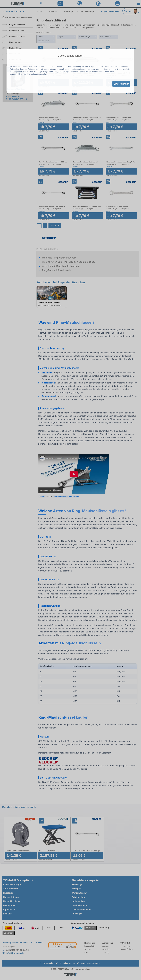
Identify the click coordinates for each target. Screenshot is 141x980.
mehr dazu (109, 72)
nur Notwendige (40, 74)
